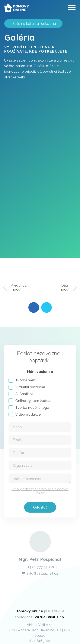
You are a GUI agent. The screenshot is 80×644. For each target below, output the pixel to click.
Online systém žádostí (30, 401)
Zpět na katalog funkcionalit (36, 24)
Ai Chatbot (21, 394)
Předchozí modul (19, 287)
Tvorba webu (23, 380)
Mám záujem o (40, 371)
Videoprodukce (25, 415)
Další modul (64, 287)
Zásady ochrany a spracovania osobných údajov (40, 491)
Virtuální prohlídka (27, 387)
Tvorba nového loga (29, 408)
